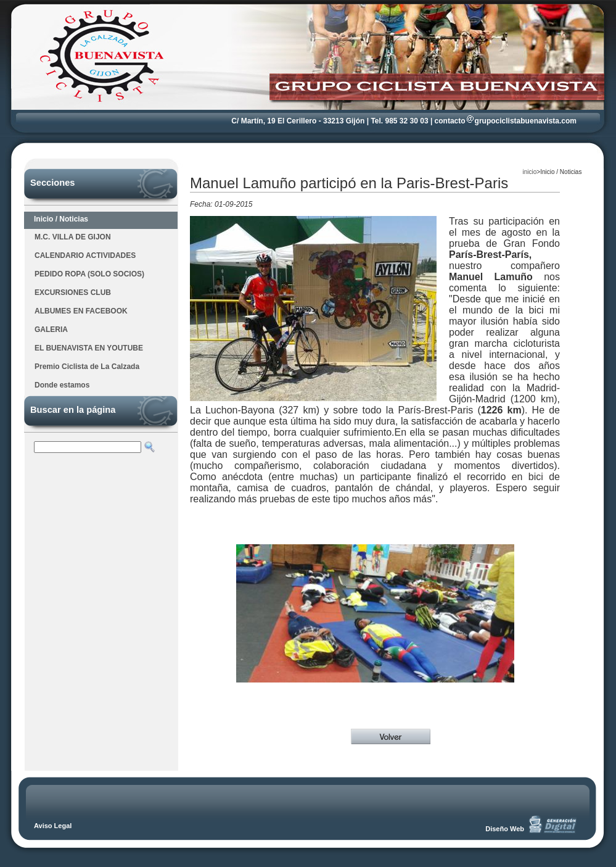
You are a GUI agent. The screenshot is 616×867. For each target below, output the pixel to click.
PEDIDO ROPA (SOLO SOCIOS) (89, 274)
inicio (530, 172)
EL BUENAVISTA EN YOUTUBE (89, 348)
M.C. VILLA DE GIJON (73, 237)
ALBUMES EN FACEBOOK (81, 311)
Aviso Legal (53, 826)
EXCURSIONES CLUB (73, 292)
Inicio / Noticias (61, 219)
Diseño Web (505, 829)
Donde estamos (62, 385)
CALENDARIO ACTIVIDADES (85, 255)
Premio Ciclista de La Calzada (87, 367)
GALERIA (51, 330)
